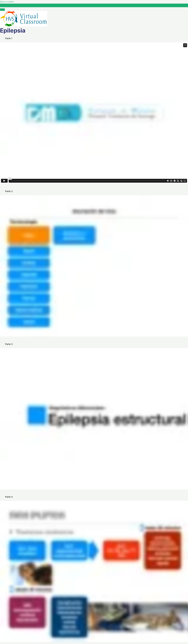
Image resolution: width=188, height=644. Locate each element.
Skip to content (7, 2)
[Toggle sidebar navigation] (2, 6)
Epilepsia (9, 5)
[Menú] (2, 10)
